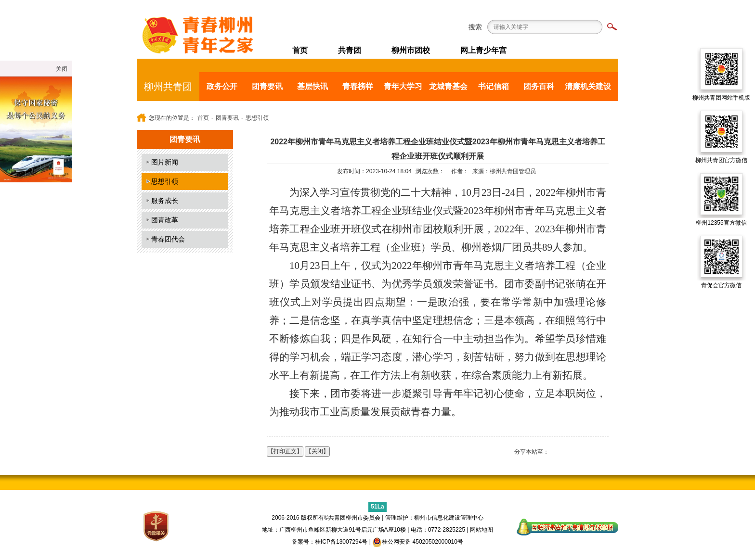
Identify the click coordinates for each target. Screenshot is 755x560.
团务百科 (539, 86)
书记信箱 (494, 86)
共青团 (350, 50)
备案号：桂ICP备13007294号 (330, 542)
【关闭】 (317, 451)
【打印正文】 (285, 451)
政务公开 (222, 86)
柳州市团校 (411, 50)
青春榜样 (358, 86)
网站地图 (482, 530)
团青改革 (165, 220)
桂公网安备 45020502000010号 (418, 542)
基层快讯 (312, 86)
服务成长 (165, 201)
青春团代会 (168, 239)
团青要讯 (267, 86)
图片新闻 (165, 162)
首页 (300, 50)
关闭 (62, 69)
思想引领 (257, 118)
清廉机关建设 (588, 86)
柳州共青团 (168, 87)
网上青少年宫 (483, 50)
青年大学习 (403, 86)
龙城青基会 (448, 86)
